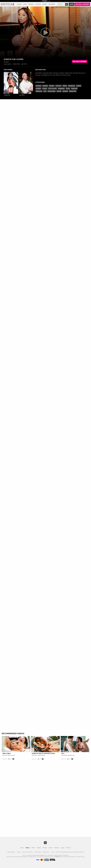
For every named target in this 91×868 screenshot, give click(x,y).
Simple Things (6, 753)
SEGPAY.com (58, 857)
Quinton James (11, 755)
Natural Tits (73, 91)
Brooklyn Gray (71, 755)
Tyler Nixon (34, 755)
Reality (65, 86)
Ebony (68, 88)
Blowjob (52, 86)
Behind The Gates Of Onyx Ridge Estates (43, 753)
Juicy (63, 753)
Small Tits (58, 86)
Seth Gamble (64, 755)
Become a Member (80, 61)
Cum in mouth (52, 88)
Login (71, 4)
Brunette (45, 86)
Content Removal (81, 857)
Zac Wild (22, 95)
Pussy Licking (51, 91)
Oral (45, 91)
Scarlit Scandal (41, 755)
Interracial (74, 88)
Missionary (39, 91)
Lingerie (79, 86)
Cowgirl (45, 88)
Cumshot (38, 86)
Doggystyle (61, 88)
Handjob (38, 88)
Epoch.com (14, 857)
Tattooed (65, 91)
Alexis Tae (7, 95)
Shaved (59, 91)
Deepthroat (72, 86)
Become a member (82, 4)
